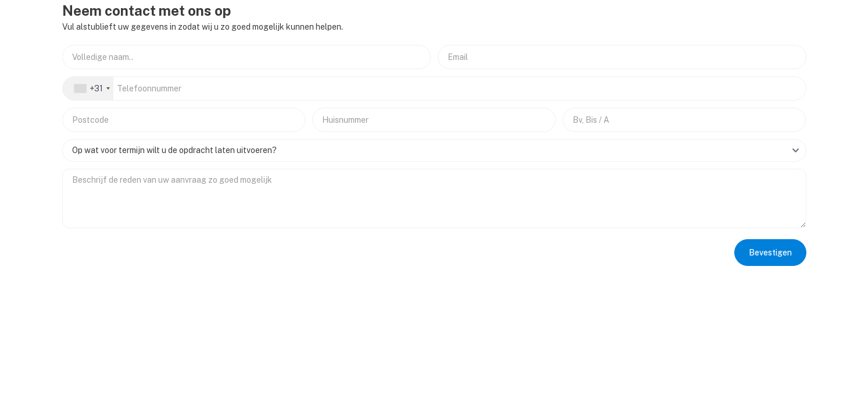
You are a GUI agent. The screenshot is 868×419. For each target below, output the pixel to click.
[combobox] (88, 88)
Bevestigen (770, 253)
